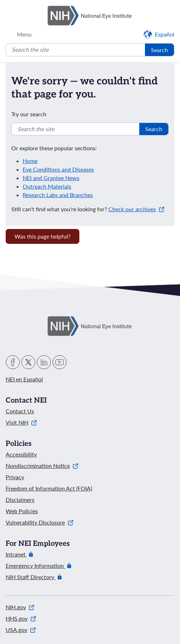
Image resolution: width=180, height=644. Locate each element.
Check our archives (136, 209)
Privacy (15, 477)
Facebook (13, 362)
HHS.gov (21, 618)
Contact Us (20, 411)
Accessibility (21, 454)
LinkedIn (44, 362)
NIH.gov (20, 607)
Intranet (16, 554)
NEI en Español (24, 379)
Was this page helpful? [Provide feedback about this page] (43, 236)
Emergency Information (35, 566)
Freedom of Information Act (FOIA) (49, 488)
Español (165, 34)
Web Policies (22, 511)
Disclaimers (20, 500)
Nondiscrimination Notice (42, 466)
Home (30, 161)
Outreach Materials (47, 186)
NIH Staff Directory (31, 577)
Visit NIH (21, 422)
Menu (24, 34)
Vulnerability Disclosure (40, 522)
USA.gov (21, 630)
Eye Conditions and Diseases (58, 169)
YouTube (60, 362)
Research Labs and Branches (58, 195)
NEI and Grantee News (51, 178)
